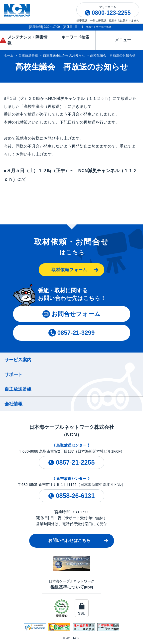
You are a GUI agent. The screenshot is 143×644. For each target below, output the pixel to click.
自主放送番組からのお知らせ (64, 55)
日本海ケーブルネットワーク (72, 584)
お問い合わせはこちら (69, 541)
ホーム (9, 55)
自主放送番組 (28, 55)
